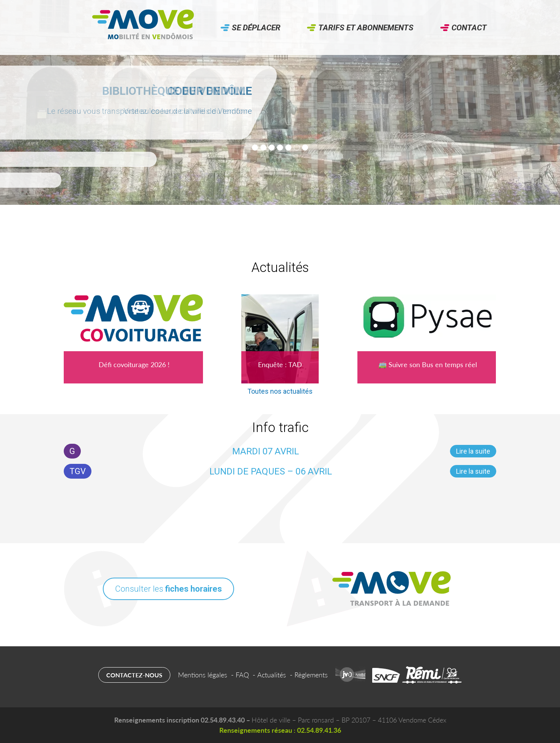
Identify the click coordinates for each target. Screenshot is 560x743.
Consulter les (168, 589)
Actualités (272, 675)
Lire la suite (473, 451)
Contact (469, 28)
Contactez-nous (134, 675)
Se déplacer (256, 28)
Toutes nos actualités (280, 391)
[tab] (255, 148)
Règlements (311, 675)
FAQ (242, 675)
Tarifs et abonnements (366, 28)
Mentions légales (203, 675)
